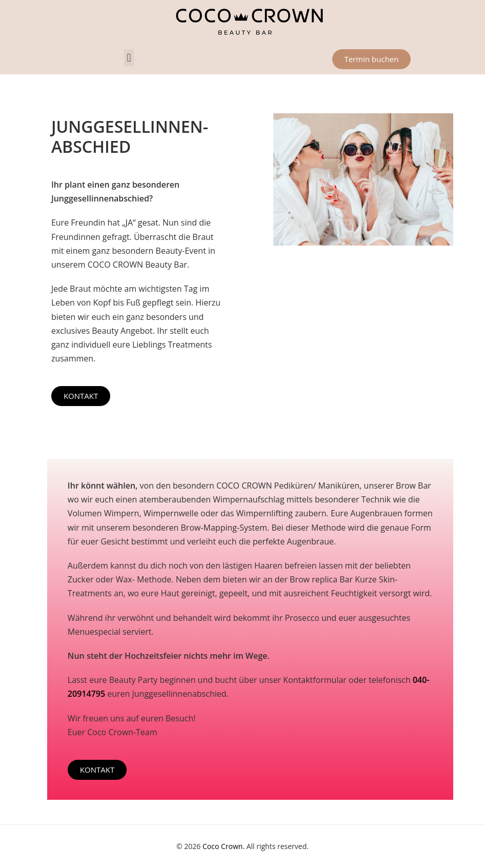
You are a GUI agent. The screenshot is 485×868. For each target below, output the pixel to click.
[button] (129, 58)
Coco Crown (223, 846)
